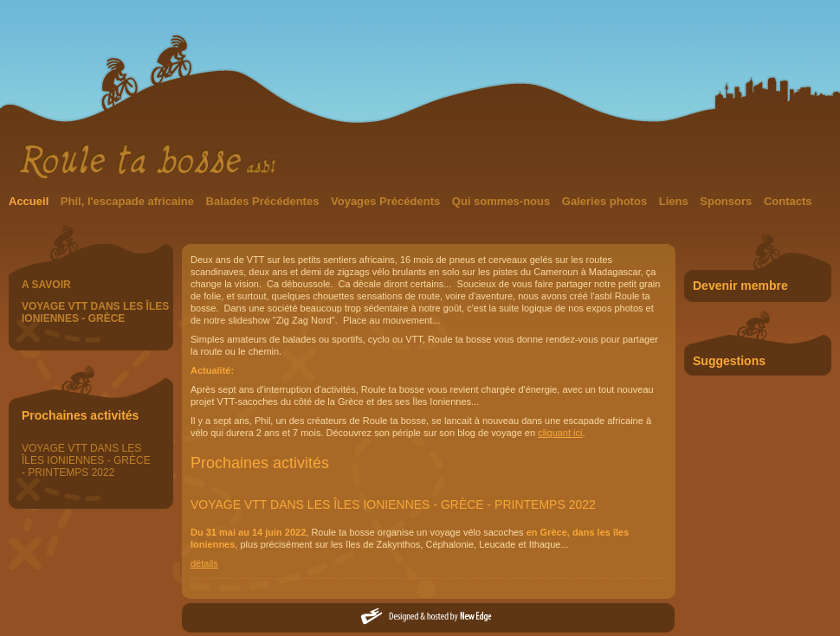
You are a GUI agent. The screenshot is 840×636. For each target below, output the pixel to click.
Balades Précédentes (264, 201)
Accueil (30, 201)
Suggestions (729, 361)
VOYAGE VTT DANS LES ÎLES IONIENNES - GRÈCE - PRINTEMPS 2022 (86, 460)
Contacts (788, 201)
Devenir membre (740, 286)
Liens (675, 201)
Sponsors (727, 201)
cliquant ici (560, 433)
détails (204, 563)
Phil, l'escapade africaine (129, 201)
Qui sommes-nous (503, 201)
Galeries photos (606, 201)
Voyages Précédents (387, 201)
